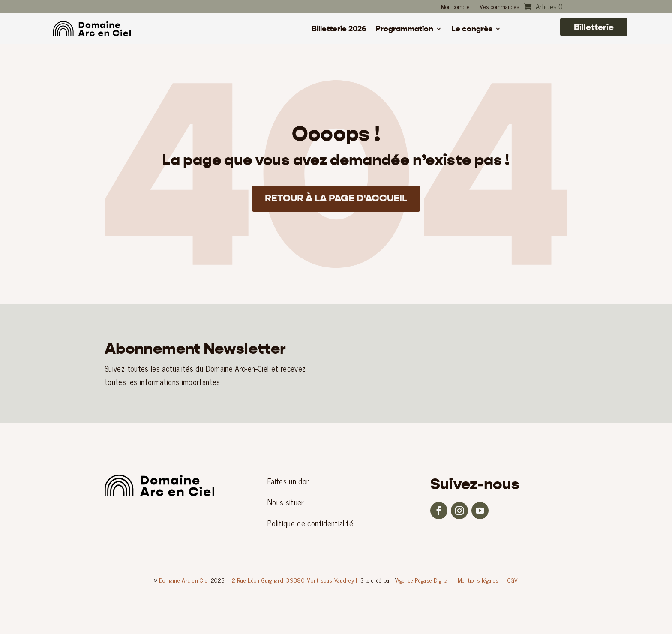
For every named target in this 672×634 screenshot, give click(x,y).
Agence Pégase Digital (423, 580)
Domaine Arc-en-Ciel (184, 580)
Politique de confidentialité (310, 523)
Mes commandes (499, 7)
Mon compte (455, 7)
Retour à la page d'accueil (336, 199)
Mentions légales (478, 580)
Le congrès (472, 30)
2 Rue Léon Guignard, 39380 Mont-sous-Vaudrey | (295, 580)
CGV (513, 580)
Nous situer (286, 502)
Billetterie (594, 27)
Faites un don (289, 481)
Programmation (404, 30)
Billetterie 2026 (339, 30)
